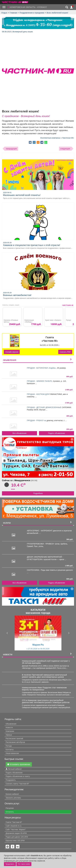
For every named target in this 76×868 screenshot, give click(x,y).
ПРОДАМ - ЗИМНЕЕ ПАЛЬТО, (40, 381)
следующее (65, 149)
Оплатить (10, 812)
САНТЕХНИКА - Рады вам (38, 570)
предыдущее (11, 149)
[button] (7, 633)
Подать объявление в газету (18, 776)
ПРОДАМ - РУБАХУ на (37, 420)
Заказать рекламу (13, 798)
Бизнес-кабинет (12, 794)
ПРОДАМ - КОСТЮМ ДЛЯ (38, 394)
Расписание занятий (14, 739)
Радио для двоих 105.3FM (17, 837)
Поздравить (11, 780)
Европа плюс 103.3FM (15, 841)
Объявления (11, 724)
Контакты (10, 750)
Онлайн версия (12, 352)
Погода (9, 746)
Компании (10, 731)
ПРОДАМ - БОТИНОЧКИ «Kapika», (42, 368)
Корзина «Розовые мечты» (11, 321)
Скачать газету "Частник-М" (17, 784)
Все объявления (20, 433)
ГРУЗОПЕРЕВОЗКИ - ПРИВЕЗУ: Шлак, (44, 544)
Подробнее (38, 493)
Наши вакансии (12, 753)
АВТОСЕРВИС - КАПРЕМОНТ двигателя (44, 531)
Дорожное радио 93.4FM (16, 833)
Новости (9, 727)
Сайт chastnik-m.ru (14, 826)
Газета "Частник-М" (14, 822)
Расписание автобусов (15, 742)
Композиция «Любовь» (29, 321)
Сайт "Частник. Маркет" (16, 830)
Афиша (9, 735)
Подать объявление (57, 433)
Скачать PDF (65, 352)
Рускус (69, 320)
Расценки (10, 808)
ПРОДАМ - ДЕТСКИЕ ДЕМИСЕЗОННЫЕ (44, 407)
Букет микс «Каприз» (53, 320)
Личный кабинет (14, 769)
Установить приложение (19, 764)
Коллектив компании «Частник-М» (57, 138)
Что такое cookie (24, 864)
